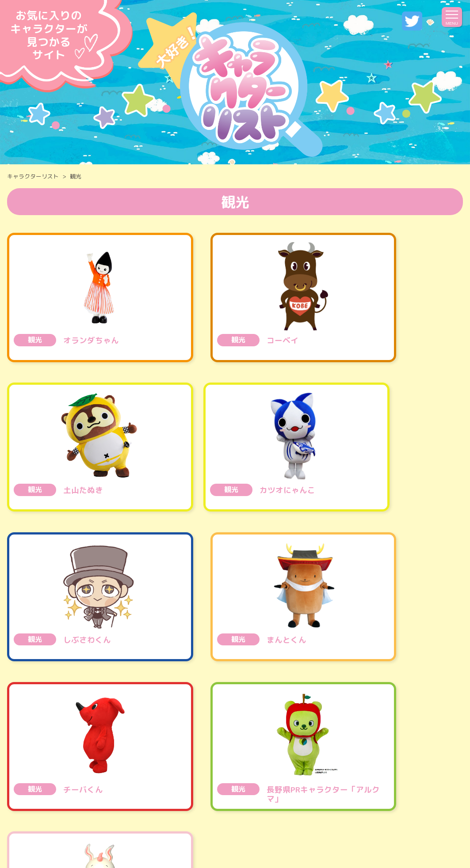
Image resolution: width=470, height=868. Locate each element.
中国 (370, 754)
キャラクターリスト (33, 176)
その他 (248, 775)
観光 (335, 733)
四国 (332, 754)
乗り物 (96, 733)
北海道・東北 (81, 754)
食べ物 (50, 733)
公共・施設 (149, 733)
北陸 (256, 754)
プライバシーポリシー (258, 832)
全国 (27, 754)
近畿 (294, 754)
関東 (135, 754)
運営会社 (187, 832)
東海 (218, 754)
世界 (206, 775)
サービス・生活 (393, 733)
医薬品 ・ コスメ (275, 733)
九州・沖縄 (420, 754)
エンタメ (207, 733)
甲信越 (176, 754)
